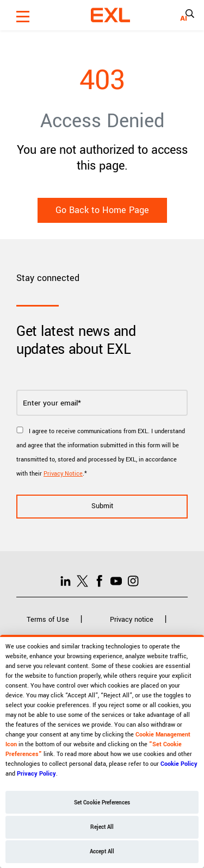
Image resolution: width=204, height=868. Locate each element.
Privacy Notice (63, 474)
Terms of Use (48, 620)
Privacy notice (132, 620)
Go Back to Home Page (102, 210)
